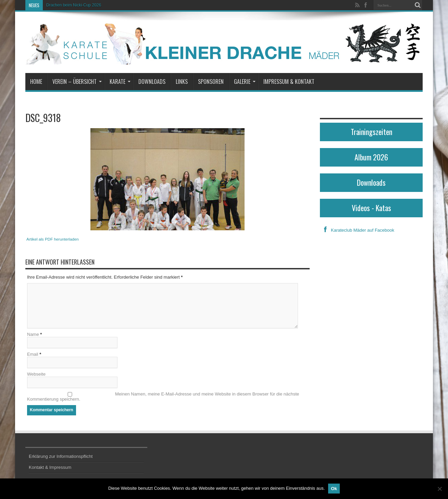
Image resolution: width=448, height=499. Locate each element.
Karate (120, 82)
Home (36, 82)
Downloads (152, 82)
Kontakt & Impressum (50, 467)
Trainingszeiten (371, 132)
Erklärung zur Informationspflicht (61, 456)
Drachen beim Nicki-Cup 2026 (74, 5)
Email (33, 354)
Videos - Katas (371, 208)
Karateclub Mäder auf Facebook (357, 230)
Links (182, 82)
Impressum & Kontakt (289, 82)
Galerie (245, 82)
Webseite (36, 374)
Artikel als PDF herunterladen (53, 239)
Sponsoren (211, 82)
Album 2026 (371, 157)
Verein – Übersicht (77, 82)
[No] (439, 489)
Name (33, 334)
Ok (334, 489)
